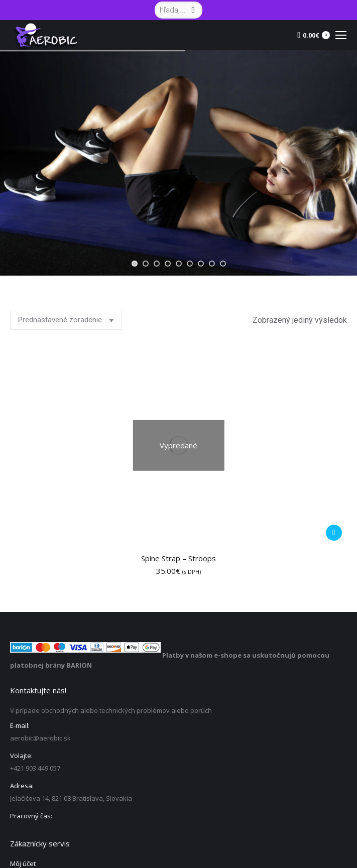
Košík (18, 711)
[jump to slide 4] (168, 264)
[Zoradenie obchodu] (66, 320)
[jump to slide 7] (201, 264)
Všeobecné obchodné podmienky (61, 751)
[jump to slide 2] (146, 264)
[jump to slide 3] (157, 264)
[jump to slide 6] (190, 264)
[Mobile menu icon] (341, 35)
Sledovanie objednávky (46, 691)
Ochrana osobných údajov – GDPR (63, 731)
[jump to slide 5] (179, 264)
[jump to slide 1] (135, 264)
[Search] (178, 10)
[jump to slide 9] (223, 264)
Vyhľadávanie (336, 801)
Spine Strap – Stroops (178, 365)
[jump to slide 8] (212, 264)
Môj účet (23, 671)
